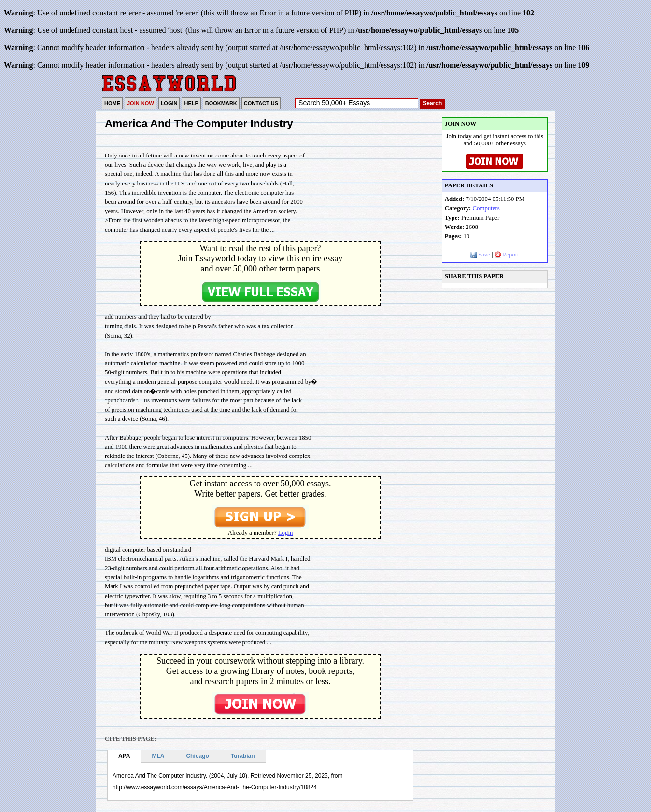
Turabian (243, 756)
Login (286, 533)
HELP (191, 103)
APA (124, 756)
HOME (112, 103)
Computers (486, 208)
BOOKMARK (221, 103)
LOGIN (169, 103)
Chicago (197, 756)
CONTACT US (261, 103)
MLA (158, 756)
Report (507, 255)
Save (480, 255)
